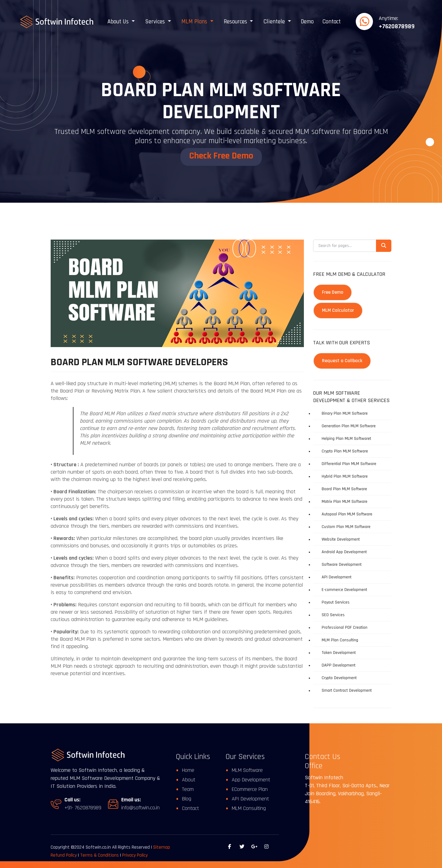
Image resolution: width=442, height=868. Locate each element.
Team (188, 789)
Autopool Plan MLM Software (347, 514)
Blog (187, 799)
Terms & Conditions (100, 855)
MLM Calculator (338, 310)
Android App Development (344, 552)
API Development (337, 577)
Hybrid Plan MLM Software (345, 476)
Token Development (339, 653)
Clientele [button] (275, 22)
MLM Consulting (249, 808)
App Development (251, 780)
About (189, 780)
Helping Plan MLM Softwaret (346, 439)
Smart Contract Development (347, 690)
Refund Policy (64, 855)
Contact (331, 22)
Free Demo (333, 292)
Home (188, 770)
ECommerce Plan (250, 789)
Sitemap (162, 847)
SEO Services (333, 615)
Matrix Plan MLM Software (345, 502)
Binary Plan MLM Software (345, 413)
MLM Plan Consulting (340, 640)
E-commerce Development (344, 590)
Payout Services (336, 602)
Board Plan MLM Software (344, 489)
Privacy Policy (135, 855)
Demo (307, 22)
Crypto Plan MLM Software (345, 451)
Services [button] (156, 22)
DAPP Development (339, 665)
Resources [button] (236, 22)
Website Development (341, 539)
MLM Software (247, 770)
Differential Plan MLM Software (349, 464)
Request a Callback (342, 361)
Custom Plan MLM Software (346, 527)
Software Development (342, 565)
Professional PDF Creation (345, 628)
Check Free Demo (221, 156)
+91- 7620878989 (83, 808)
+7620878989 (397, 26)
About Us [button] (119, 22)
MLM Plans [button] (195, 22)
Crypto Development (339, 678)
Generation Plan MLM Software (349, 426)
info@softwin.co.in (140, 808)
